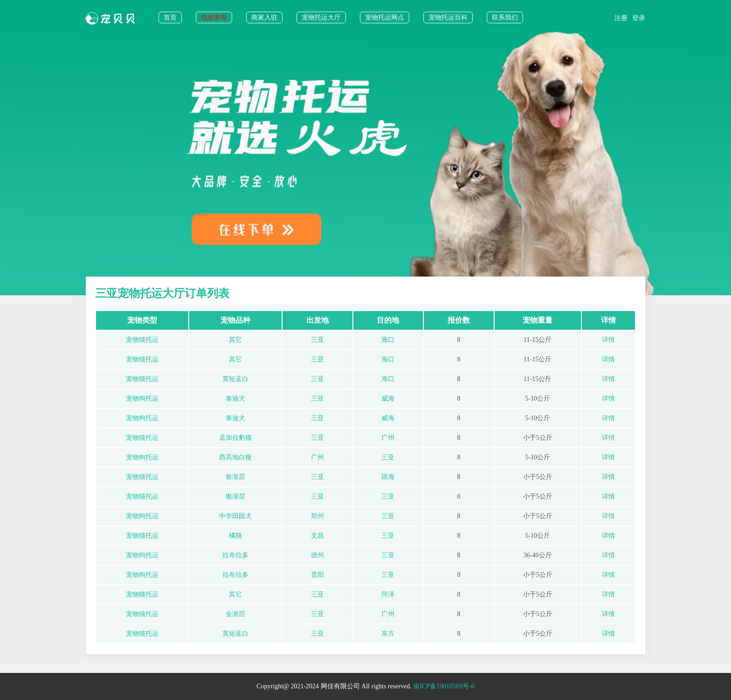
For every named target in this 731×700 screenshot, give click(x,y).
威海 (388, 399)
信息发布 (214, 17)
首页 (170, 17)
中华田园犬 (235, 516)
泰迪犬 (235, 399)
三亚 (317, 340)
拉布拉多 (235, 555)
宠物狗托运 (142, 399)
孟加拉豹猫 (235, 438)
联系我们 (505, 17)
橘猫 (235, 536)
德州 (317, 555)
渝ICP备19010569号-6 (444, 686)
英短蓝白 (235, 379)
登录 (639, 18)
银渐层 (235, 477)
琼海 (388, 477)
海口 (388, 340)
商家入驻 (264, 17)
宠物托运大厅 (321, 17)
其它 (235, 340)
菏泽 (388, 594)
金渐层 (235, 614)
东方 (388, 634)
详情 (608, 340)
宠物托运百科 (448, 17)
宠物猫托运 (142, 340)
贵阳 (317, 575)
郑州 (317, 516)
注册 (621, 18)
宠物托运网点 (385, 17)
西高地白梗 (235, 457)
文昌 (317, 536)
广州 (388, 438)
